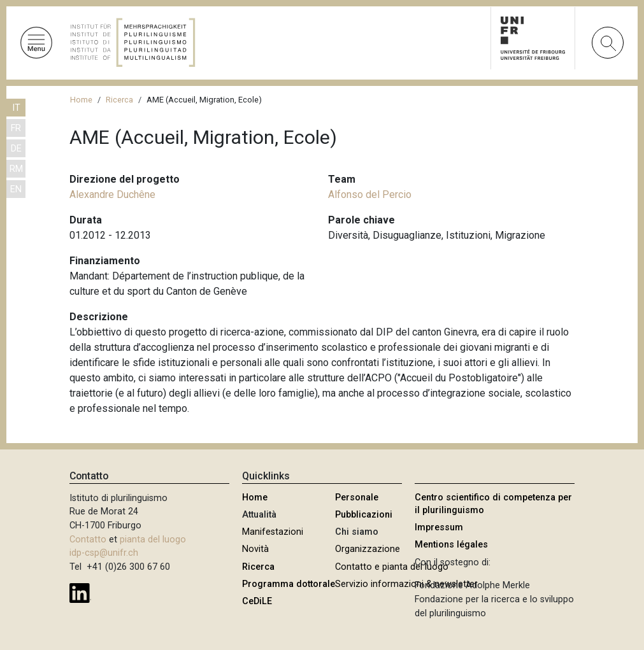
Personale (357, 498)
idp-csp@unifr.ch (104, 553)
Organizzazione (368, 549)
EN (16, 189)
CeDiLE (257, 601)
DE (16, 149)
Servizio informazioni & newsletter (406, 584)
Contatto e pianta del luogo (392, 567)
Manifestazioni (273, 532)
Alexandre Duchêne (112, 194)
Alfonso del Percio (370, 194)
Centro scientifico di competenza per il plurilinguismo (493, 504)
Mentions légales (451, 545)
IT (16, 108)
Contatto (88, 540)
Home (81, 100)
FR (16, 128)
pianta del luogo (153, 540)
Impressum (439, 527)
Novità (255, 549)
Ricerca (119, 100)
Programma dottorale (289, 584)
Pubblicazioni (364, 515)
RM (16, 169)
